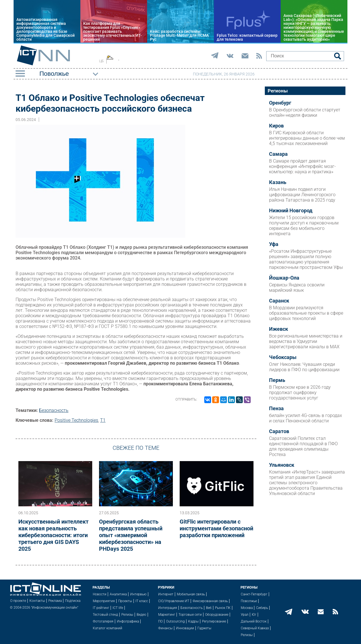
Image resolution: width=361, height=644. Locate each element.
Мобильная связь (191, 594)
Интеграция (168, 608)
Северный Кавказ (255, 628)
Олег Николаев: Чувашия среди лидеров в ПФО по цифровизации (304, 367)
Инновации (185, 628)
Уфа (274, 244)
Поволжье (249, 601)
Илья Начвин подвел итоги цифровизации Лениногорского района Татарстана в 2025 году (302, 195)
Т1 (103, 420)
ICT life (118, 608)
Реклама (55, 601)
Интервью (138, 594)
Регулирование (214, 621)
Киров (276, 126)
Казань (278, 182)
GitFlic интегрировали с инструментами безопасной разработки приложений (216, 528)
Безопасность (54, 410)
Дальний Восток (254, 621)
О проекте (18, 601)
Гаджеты (204, 628)
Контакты (37, 601)
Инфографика (128, 621)
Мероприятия (104, 601)
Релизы (127, 615)
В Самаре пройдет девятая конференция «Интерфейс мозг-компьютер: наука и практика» (302, 166)
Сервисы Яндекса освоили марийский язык (297, 288)
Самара (278, 154)
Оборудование (217, 615)
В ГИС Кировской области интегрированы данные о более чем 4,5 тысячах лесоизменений (307, 138)
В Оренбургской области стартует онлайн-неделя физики (305, 113)
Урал (245, 615)
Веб (209, 608)
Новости (100, 594)
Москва (247, 608)
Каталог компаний (108, 628)
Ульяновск (282, 465)
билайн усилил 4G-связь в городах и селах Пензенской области (306, 418)
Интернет (166, 594)
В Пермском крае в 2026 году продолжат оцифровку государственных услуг (300, 393)
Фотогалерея (103, 621)
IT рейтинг (101, 608)
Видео (141, 615)
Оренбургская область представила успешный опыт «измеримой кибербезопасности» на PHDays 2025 (131, 535)
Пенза (276, 409)
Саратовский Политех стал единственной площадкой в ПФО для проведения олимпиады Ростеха (303, 446)
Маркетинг (167, 615)
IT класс (142, 601)
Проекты (125, 601)
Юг (254, 615)
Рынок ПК (223, 608)
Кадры (193, 621)
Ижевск (279, 329)
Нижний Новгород (291, 211)
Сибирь (262, 608)
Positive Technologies (76, 420)
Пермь (277, 380)
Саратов (279, 431)
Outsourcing (175, 621)
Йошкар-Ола (284, 278)
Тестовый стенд (105, 615)
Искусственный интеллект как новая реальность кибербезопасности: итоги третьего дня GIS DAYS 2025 (53, 535)
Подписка (73, 601)
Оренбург (280, 103)
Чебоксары (283, 357)
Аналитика (118, 594)
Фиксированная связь (210, 601)
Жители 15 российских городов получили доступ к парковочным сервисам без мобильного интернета (304, 226)
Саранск (279, 301)
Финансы (165, 628)
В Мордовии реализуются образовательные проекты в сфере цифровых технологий (306, 313)
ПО (160, 621)
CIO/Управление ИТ (174, 601)
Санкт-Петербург (254, 594)
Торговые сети (190, 615)
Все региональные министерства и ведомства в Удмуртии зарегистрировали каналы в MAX (306, 341)
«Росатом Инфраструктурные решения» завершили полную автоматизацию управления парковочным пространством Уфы (306, 259)
